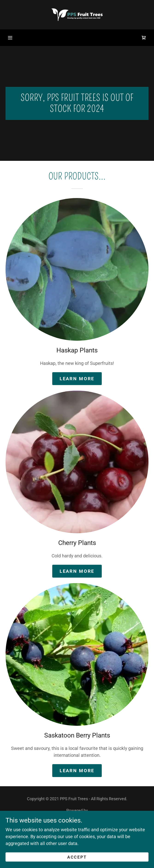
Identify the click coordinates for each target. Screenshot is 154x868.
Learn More (77, 379)
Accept (77, 857)
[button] (10, 38)
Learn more (77, 771)
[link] (77, 15)
